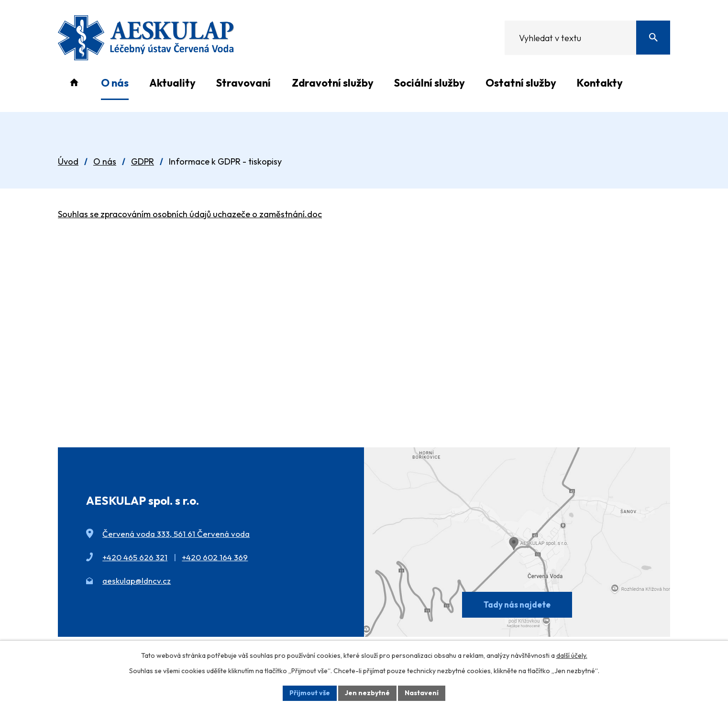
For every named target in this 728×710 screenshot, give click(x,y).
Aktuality (172, 83)
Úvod (74, 83)
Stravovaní (243, 83)
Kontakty (600, 83)
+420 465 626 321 (135, 557)
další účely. (572, 655)
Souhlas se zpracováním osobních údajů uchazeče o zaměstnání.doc (190, 214)
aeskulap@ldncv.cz (137, 581)
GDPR (143, 161)
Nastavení (422, 693)
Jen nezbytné (367, 693)
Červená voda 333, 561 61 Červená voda (176, 534)
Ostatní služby (521, 83)
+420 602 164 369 (215, 557)
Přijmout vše (310, 693)
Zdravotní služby (333, 83)
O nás (115, 83)
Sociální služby (430, 83)
